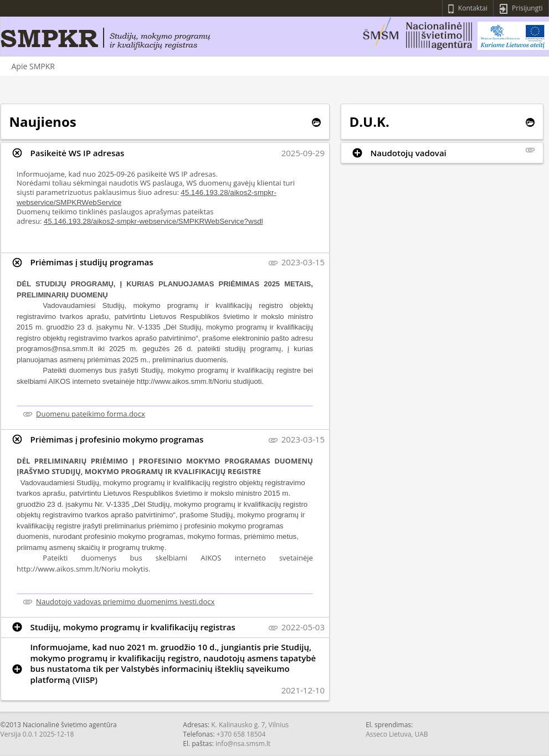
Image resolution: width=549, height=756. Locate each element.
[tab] (165, 153)
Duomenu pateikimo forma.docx (91, 414)
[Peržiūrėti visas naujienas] (316, 122)
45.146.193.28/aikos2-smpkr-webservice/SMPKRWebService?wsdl (153, 221)
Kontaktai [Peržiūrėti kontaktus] (468, 9)
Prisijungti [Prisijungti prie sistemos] (521, 9)
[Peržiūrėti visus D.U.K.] (530, 122)
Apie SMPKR (33, 66)
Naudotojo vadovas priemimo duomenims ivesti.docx (125, 601)
